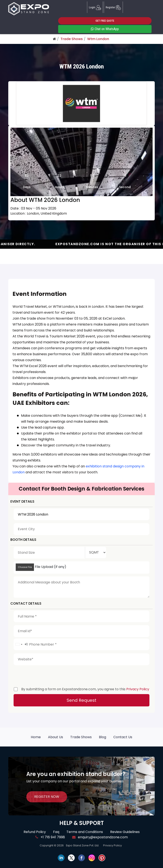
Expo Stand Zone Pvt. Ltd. (83, 845)
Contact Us (123, 737)
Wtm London (98, 39)
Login (95, 7)
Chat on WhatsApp (105, 29)
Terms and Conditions (85, 832)
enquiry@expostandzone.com (100, 837)
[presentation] (46, 675)
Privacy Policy (138, 689)
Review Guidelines (125, 832)
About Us (56, 737)
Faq (56, 832)
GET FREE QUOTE (105, 21)
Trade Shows (72, 39)
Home (36, 737)
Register (113, 7)
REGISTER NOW (47, 797)
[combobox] (21, 644)
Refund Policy (35, 832)
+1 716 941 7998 (50, 837)
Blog (103, 737)
